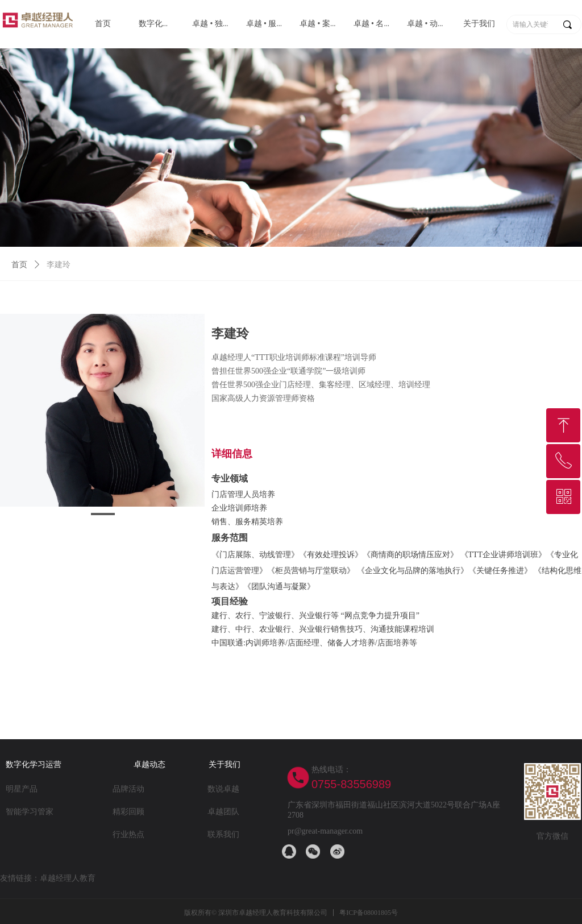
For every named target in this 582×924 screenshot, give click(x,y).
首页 (19, 265)
